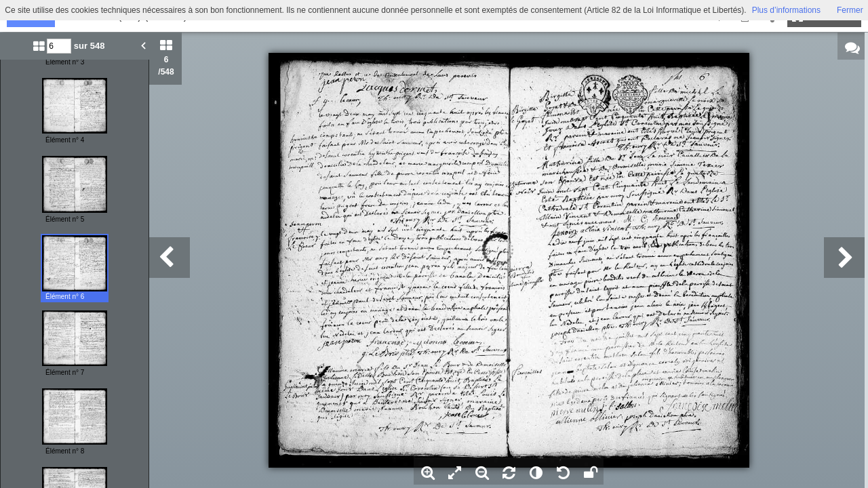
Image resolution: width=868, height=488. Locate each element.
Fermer (850, 10)
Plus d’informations (786, 10)
